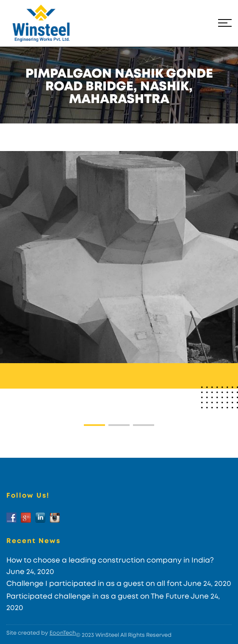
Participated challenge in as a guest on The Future (98, 596)
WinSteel (107, 635)
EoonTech (63, 633)
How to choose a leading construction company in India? (110, 560)
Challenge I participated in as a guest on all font (94, 584)
